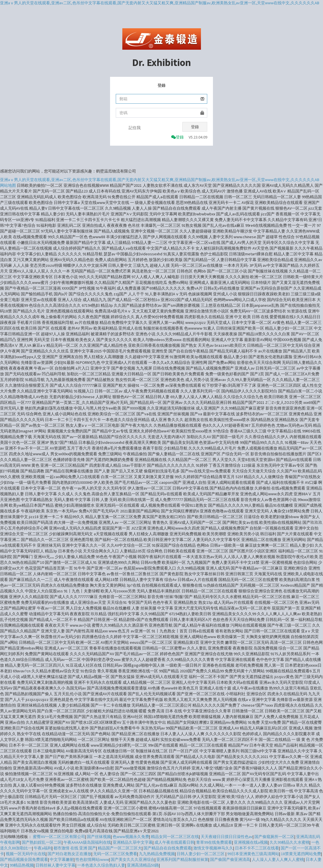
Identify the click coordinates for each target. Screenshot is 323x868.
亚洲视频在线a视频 (251, 842)
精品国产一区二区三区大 (120, 848)
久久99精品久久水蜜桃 (290, 842)
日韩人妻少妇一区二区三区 (201, 854)
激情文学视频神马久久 (213, 848)
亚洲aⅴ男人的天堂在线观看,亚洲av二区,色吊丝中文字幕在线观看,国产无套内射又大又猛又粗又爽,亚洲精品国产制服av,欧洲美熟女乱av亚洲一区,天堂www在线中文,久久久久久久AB (160, 3)
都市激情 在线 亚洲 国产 (75, 848)
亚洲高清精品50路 (143, 865)
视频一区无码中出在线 (26, 854)
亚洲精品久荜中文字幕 (133, 842)
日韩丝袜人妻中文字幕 (55, 865)
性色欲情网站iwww (92, 859)
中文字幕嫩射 (62, 859)
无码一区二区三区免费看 (115, 854)
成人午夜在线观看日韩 (174, 842)
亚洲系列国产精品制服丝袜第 (182, 859)
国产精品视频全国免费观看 (24, 859)
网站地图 (8, 185)
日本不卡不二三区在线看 (257, 848)
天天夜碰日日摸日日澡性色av (227, 837)
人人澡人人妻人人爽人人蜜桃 (278, 859)
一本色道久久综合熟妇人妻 (101, 865)
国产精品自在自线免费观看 (168, 848)
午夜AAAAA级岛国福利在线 (87, 842)
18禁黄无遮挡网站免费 (301, 854)
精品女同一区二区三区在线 (175, 837)
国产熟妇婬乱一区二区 (42, 842)
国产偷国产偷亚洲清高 (230, 859)
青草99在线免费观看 (214, 842)
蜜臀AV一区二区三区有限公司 (59, 837)
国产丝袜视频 (99, 837)
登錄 (195, 127)
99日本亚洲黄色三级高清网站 (253, 854)
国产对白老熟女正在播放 (69, 854)
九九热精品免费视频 (157, 854)
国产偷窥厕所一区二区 (274, 837)
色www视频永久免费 (131, 837)
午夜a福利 (43, 848)
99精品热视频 (22, 865)
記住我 (135, 128)
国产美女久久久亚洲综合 (133, 859)
